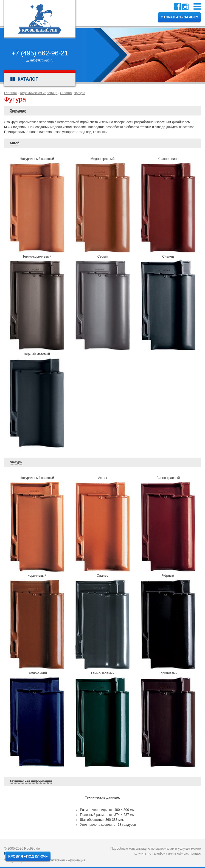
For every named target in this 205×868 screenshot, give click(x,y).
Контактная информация (66, 860)
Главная (10, 93)
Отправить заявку (179, 17)
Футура (80, 93)
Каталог (24, 79)
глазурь (16, 462)
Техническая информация (31, 781)
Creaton (66, 93)
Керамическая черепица (39, 93)
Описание (18, 111)
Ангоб (15, 143)
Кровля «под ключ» (28, 856)
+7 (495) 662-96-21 (40, 53)
